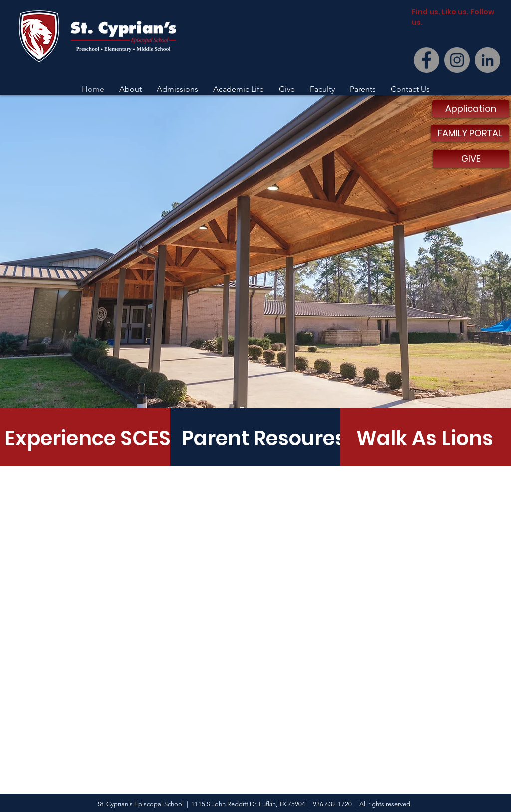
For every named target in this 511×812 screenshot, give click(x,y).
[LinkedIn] (487, 60)
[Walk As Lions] (425, 438)
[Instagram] (457, 60)
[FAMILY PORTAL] (470, 133)
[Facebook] (426, 60)
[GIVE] (471, 159)
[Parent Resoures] (264, 438)
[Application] (471, 109)
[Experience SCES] (88, 438)
